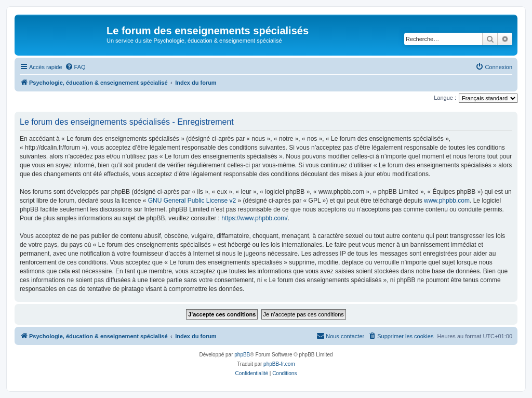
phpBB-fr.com (279, 364)
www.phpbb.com (447, 201)
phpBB (242, 355)
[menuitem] (75, 67)
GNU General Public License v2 (192, 201)
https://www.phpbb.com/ (254, 218)
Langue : (445, 98)
